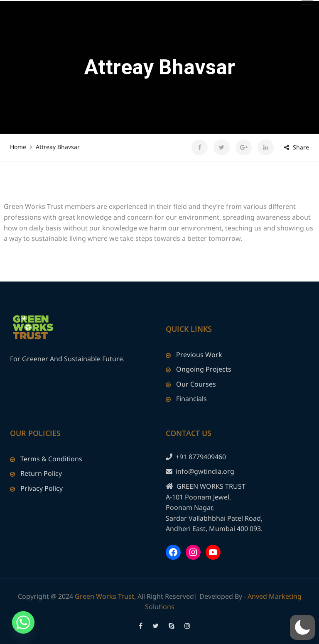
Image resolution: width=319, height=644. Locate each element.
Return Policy (41, 473)
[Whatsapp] (23, 622)
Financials (191, 399)
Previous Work (199, 355)
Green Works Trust (104, 596)
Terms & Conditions (51, 459)
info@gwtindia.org (205, 471)
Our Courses (196, 384)
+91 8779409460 (201, 457)
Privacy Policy (42, 488)
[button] (302, 627)
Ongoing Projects (204, 369)
